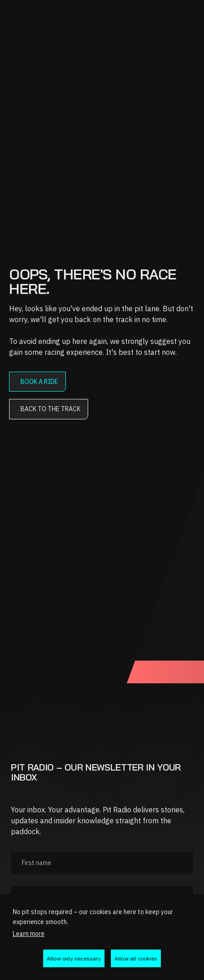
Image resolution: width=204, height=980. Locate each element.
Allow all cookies (136, 958)
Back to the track (50, 409)
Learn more (29, 934)
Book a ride (39, 382)
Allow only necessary (74, 958)
